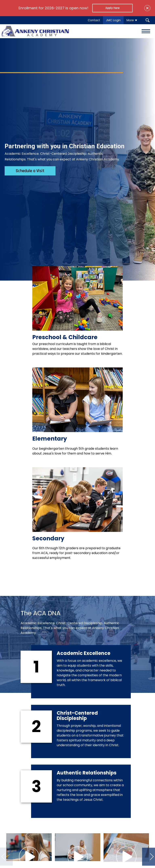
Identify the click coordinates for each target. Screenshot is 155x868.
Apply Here (112, 8)
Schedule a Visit (30, 171)
